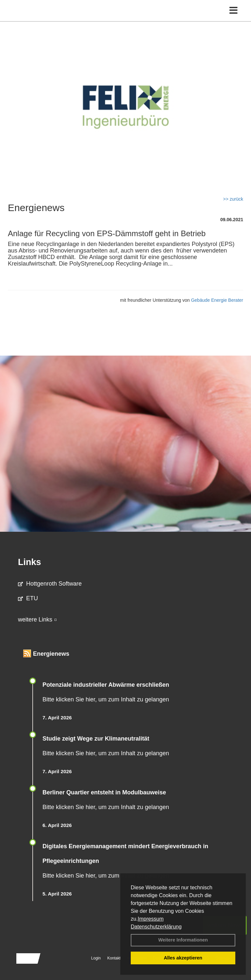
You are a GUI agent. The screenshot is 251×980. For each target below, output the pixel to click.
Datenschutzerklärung (156, 927)
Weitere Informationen (183, 940)
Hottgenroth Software (50, 584)
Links (30, 562)
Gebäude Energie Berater (217, 300)
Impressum (151, 919)
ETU (28, 598)
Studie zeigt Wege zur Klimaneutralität (96, 739)
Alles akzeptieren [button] (183, 958)
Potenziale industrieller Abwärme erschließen (106, 685)
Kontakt (114, 958)
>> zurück (233, 199)
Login (96, 958)
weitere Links (38, 620)
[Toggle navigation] (234, 11)
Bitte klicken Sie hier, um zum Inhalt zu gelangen (106, 699)
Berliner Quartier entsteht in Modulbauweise (104, 792)
